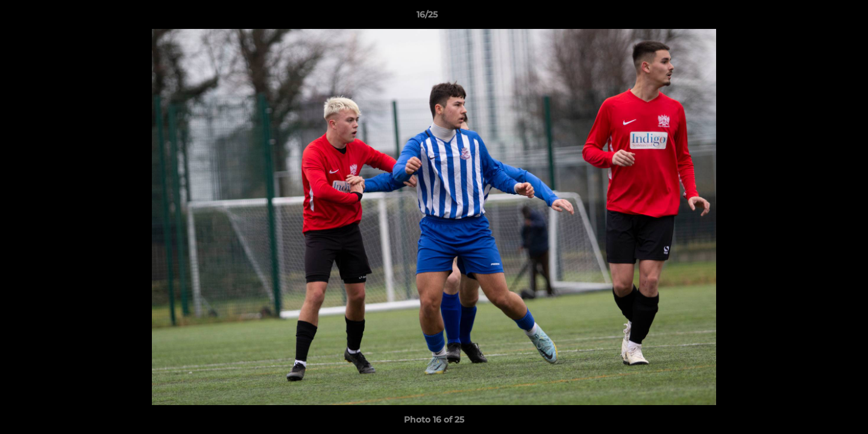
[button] (817, 17)
